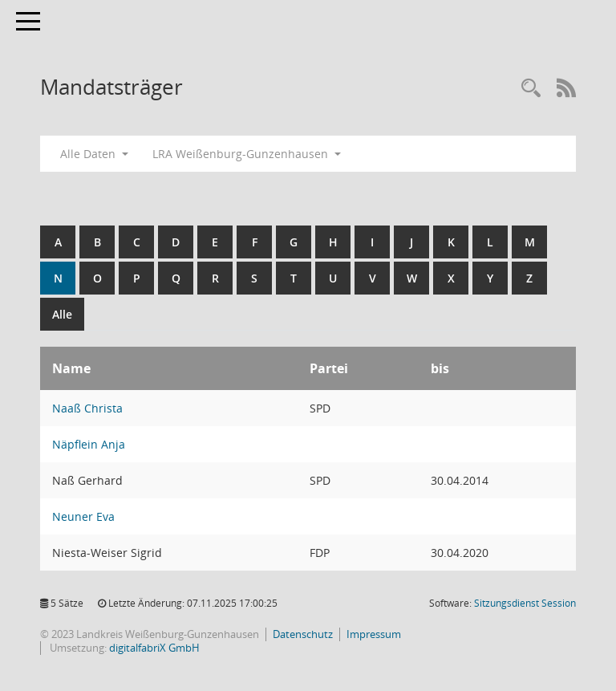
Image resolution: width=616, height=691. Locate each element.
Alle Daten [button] (94, 154)
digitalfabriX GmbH (154, 648)
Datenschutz (303, 634)
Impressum (374, 634)
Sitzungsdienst (525, 603)
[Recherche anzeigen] (531, 89)
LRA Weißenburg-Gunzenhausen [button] (247, 154)
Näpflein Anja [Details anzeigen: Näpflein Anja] (89, 444)
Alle (62, 314)
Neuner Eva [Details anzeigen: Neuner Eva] (83, 516)
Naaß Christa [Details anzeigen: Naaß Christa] (87, 408)
